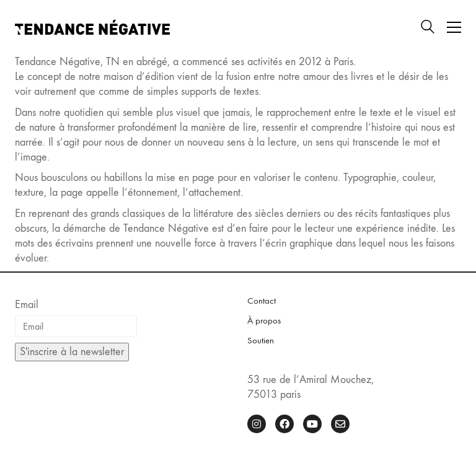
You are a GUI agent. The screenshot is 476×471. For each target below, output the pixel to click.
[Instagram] (257, 424)
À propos (264, 320)
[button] (454, 27)
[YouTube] (312, 424)
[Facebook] (284, 424)
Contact (262, 301)
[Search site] (428, 29)
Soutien (261, 340)
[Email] (340, 424)
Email (27, 305)
